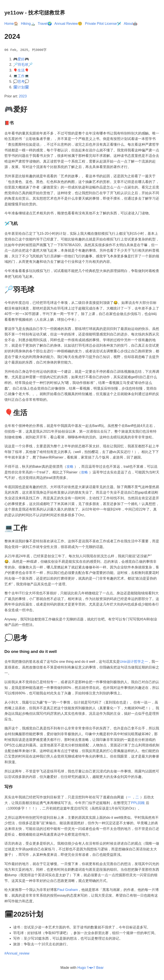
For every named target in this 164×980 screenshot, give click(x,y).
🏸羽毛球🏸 (23, 64)
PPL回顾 (138, 802)
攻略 (70, 466)
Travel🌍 (45, 24)
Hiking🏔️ (28, 24)
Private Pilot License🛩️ (103, 24)
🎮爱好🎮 (21, 59)
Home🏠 (11, 24)
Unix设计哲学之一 (134, 661)
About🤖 (131, 24)
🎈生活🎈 (21, 70)
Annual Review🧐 (68, 24)
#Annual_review (17, 953)
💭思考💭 (21, 81)
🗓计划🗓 (21, 87)
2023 (23, 96)
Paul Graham (67, 890)
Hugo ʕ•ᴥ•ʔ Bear (90, 967)
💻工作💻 (21, 76)
